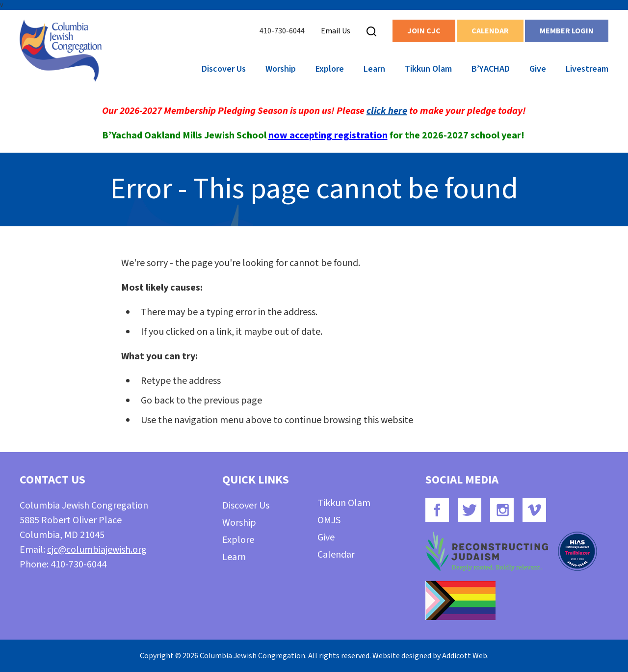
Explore (330, 69)
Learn (374, 69)
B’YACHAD (491, 69)
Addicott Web (465, 656)
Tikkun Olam (428, 69)
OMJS (329, 520)
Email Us (336, 31)
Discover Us (224, 69)
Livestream (587, 69)
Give (538, 69)
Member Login (567, 31)
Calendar (490, 31)
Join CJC (424, 31)
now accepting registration (328, 135)
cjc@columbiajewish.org (97, 550)
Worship (281, 69)
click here (387, 111)
